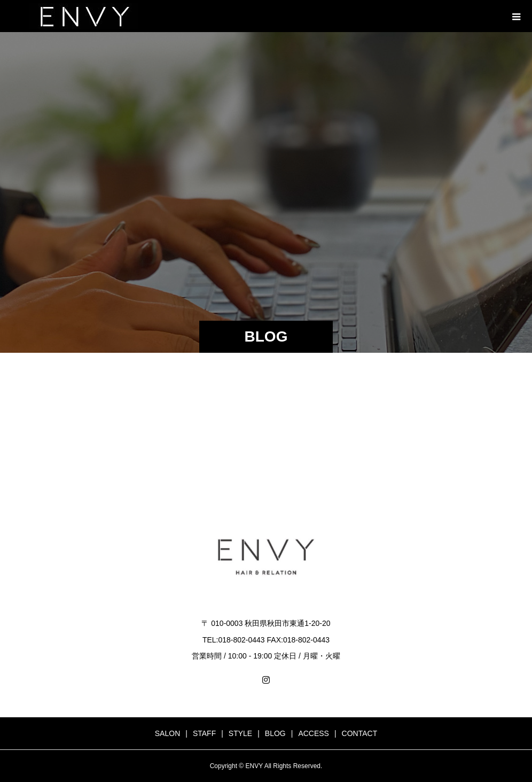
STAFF (204, 733)
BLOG (275, 733)
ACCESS (314, 733)
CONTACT (360, 733)
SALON (167, 733)
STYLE (240, 733)
